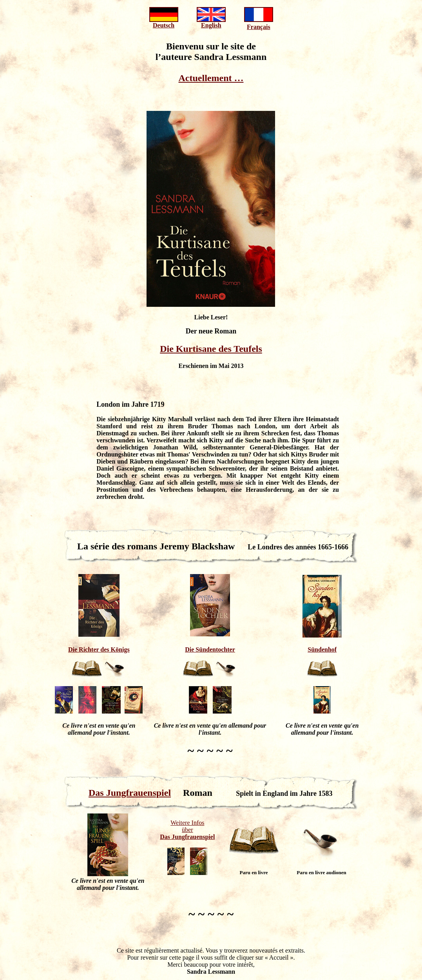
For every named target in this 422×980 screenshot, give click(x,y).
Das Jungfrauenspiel (130, 793)
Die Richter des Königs (99, 649)
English (211, 25)
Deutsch (164, 25)
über (187, 830)
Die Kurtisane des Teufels (211, 349)
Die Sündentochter (210, 649)
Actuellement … (211, 78)
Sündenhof (322, 649)
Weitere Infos (187, 823)
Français (259, 27)
